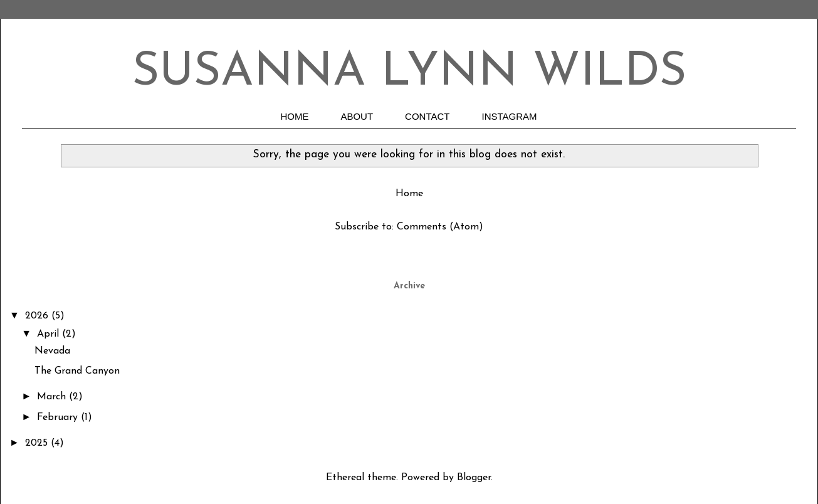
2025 (38, 443)
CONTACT (427, 116)
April (50, 334)
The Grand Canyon (77, 371)
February (59, 417)
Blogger (474, 478)
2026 (38, 316)
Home (409, 194)
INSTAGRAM (510, 116)
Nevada (52, 351)
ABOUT (357, 116)
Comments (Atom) (440, 227)
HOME (294, 116)
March (53, 397)
